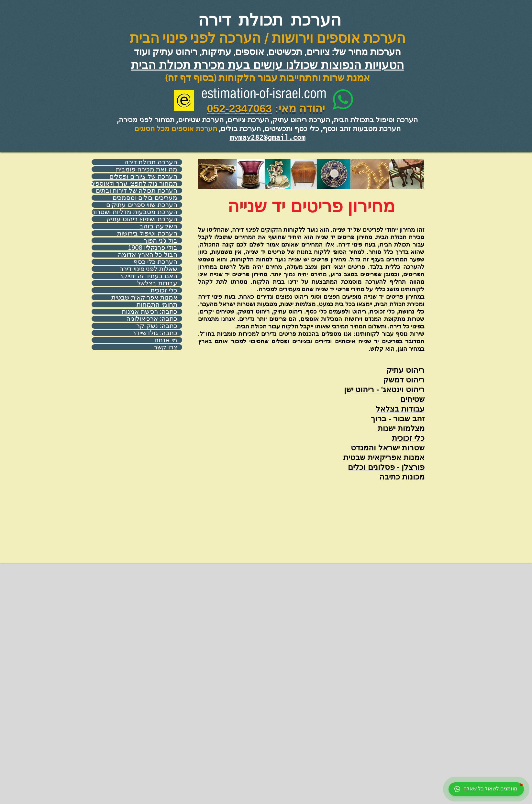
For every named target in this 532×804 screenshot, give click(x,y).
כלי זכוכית (164, 290)
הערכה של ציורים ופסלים (143, 176)
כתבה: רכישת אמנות (150, 312)
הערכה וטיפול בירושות (147, 233)
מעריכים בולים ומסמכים (145, 198)
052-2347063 (239, 108)
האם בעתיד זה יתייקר (148, 276)
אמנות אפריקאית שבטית (144, 297)
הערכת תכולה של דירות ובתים (137, 191)
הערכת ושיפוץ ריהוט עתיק (142, 219)
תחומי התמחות (157, 304)
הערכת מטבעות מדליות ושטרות (134, 212)
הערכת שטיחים (201, 120)
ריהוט (415, 370)
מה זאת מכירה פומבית (147, 169)
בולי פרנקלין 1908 (153, 248)
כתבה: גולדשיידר (155, 333)
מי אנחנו (166, 340)
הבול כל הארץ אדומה (148, 255)
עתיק (395, 370)
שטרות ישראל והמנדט (388, 447)
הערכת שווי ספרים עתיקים (142, 205)
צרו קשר (166, 347)
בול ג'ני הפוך (161, 240)
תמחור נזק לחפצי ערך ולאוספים (134, 183)
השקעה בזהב (158, 226)
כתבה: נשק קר (157, 326)
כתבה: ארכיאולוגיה (152, 319)
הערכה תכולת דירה (151, 162)
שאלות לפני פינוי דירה (148, 269)
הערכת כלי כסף (155, 262)
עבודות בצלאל (157, 283)
